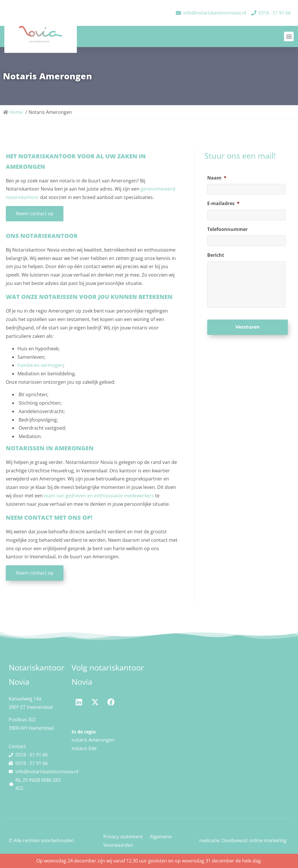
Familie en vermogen (40, 365)
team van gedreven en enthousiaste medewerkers (98, 496)
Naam (217, 178)
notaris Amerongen (93, 740)
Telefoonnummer (227, 229)
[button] (289, 36)
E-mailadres (223, 203)
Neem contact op (35, 214)
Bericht (216, 255)
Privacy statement (123, 837)
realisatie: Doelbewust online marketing (243, 840)
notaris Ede (84, 748)
